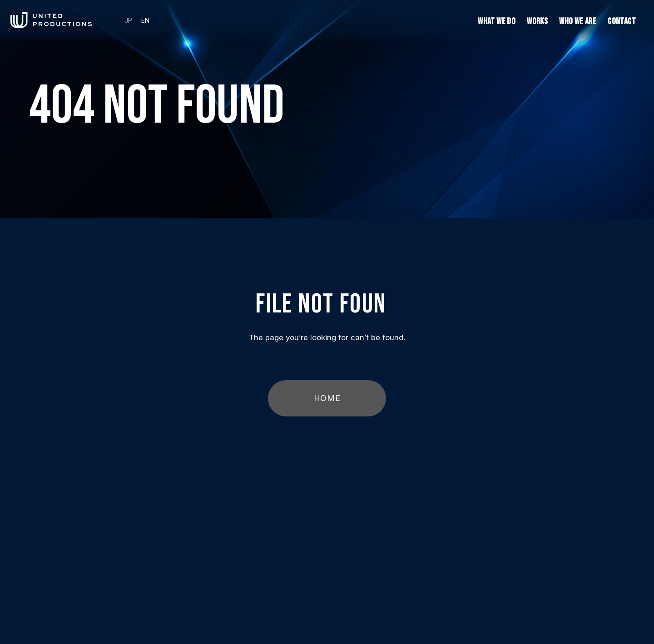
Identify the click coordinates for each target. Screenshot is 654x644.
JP (128, 20)
